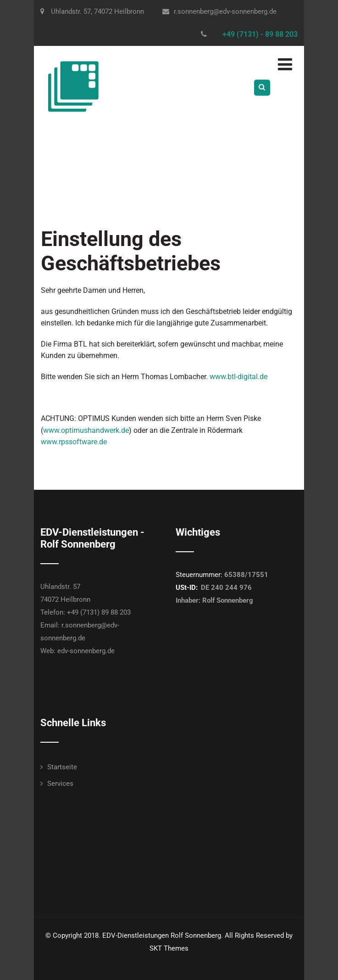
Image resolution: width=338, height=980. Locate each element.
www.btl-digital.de (238, 377)
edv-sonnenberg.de (86, 651)
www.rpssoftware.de (74, 442)
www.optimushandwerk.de (86, 430)
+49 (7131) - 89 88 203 (260, 34)
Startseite (62, 767)
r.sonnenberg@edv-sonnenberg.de (219, 11)
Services (60, 784)
